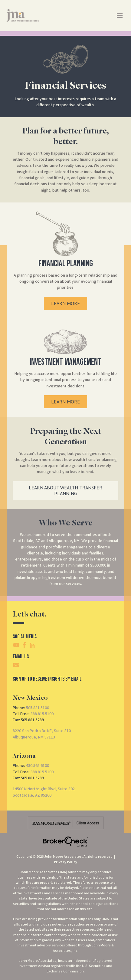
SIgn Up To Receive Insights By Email (47, 679)
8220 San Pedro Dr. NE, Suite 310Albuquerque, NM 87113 (42, 734)
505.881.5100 (38, 708)
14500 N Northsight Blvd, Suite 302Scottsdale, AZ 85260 (44, 792)
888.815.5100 (42, 714)
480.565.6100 (38, 766)
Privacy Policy (65, 862)
